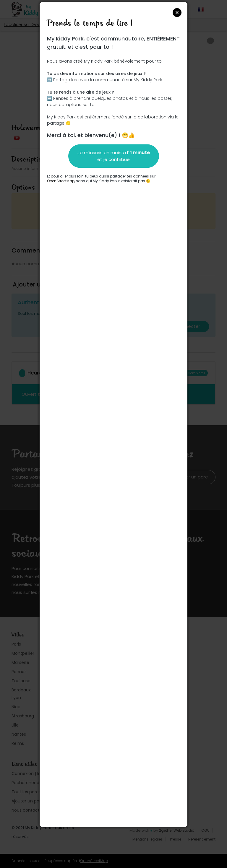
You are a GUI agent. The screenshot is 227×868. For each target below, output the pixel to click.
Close (177, 12)
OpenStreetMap (61, 181)
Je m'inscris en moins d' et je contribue (114, 156)
